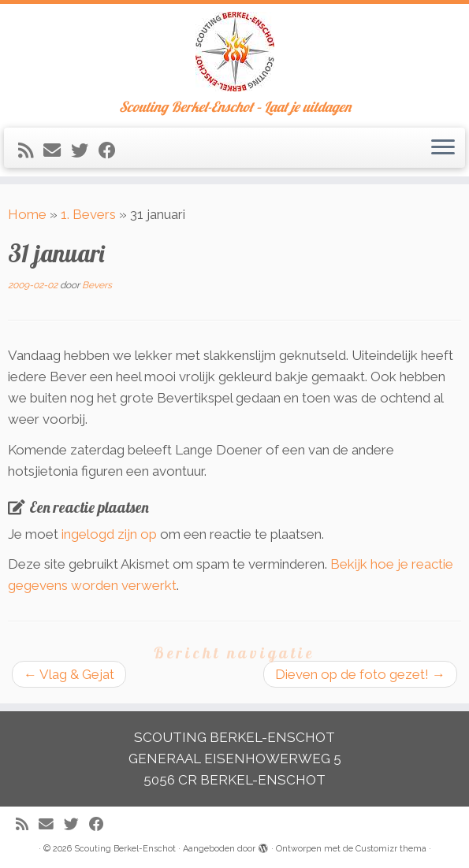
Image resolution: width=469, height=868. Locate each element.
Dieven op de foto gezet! (360, 674)
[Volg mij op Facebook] (112, 150)
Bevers (97, 285)
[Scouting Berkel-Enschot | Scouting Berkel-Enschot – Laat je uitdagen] (234, 52)
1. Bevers (88, 214)
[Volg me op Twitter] (85, 150)
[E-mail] (57, 150)
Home (27, 214)
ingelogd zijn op (109, 534)
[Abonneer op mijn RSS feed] (31, 150)
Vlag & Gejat (69, 674)
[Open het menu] (443, 148)
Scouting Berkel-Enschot (125, 849)
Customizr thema (391, 849)
